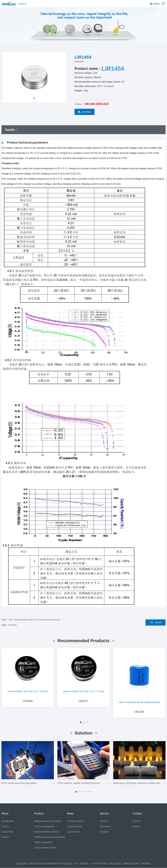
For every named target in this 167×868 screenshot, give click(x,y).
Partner (5, 837)
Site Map (146, 864)
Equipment (7, 832)
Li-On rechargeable (44, 827)
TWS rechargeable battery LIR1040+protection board (34, 620)
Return (158, 622)
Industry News (75, 827)
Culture (5, 827)
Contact (137, 821)
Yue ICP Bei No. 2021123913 (106, 864)
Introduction (8, 821)
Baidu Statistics (133, 864)
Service (104, 821)
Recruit (136, 827)
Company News (75, 821)
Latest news (73, 832)
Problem (104, 832)
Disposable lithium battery (48, 821)
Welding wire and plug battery (50, 837)
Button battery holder (45, 848)
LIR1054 (12, 625)
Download (84, 112)
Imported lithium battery (47, 832)
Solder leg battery (43, 842)
